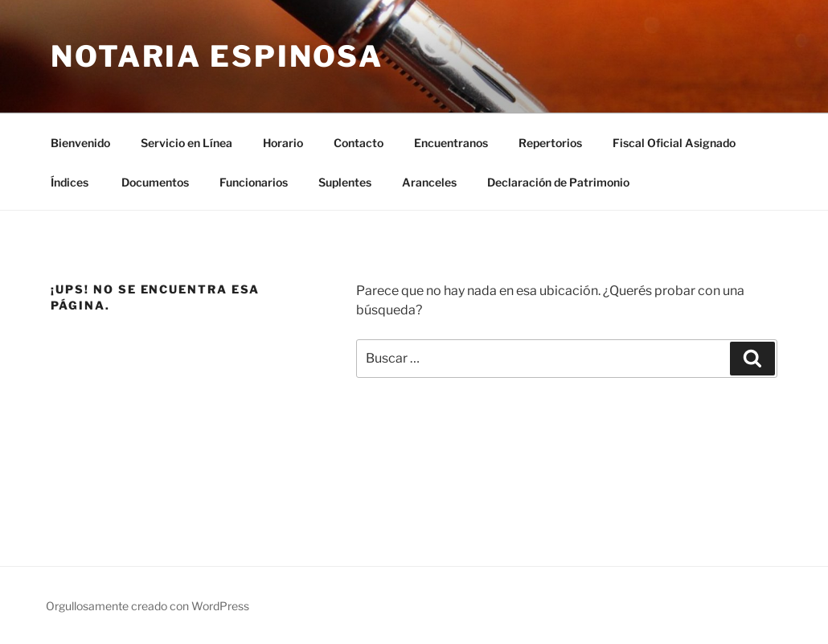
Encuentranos (451, 143)
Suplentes (345, 182)
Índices (71, 182)
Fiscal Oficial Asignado (674, 143)
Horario (283, 143)
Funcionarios (254, 182)
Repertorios (550, 143)
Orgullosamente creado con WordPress (148, 606)
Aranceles (429, 182)
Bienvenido (80, 143)
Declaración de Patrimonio (558, 182)
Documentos (155, 182)
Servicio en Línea (187, 143)
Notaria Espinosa (217, 56)
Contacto (359, 143)
